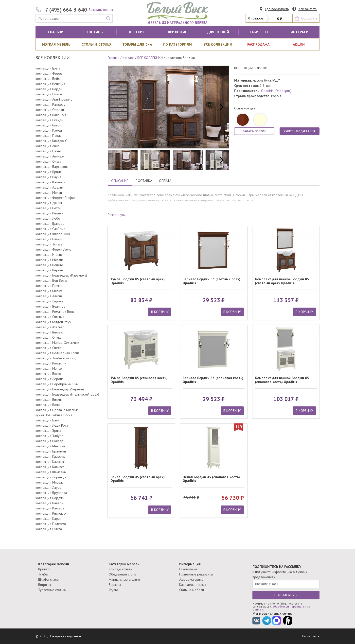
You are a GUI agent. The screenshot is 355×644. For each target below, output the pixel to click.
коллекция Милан (49, 192)
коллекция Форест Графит (55, 198)
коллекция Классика (51, 456)
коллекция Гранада (50, 224)
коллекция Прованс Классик (57, 410)
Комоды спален (121, 569)
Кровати (44, 569)
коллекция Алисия (49, 296)
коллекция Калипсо (50, 467)
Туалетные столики (52, 590)
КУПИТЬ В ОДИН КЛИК (299, 131)
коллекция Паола (49, 136)
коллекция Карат (48, 519)
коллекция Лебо (48, 218)
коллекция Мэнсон (50, 368)
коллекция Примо (49, 286)
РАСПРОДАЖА (258, 44)
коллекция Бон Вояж (51, 280)
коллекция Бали (47, 420)
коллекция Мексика (50, 446)
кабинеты (259, 32)
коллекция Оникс (48, 337)
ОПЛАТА (165, 181)
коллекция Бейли (48, 79)
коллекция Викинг (49, 400)
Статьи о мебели (192, 590)
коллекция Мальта (49, 291)
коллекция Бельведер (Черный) (60, 389)
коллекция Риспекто (51, 513)
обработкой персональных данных (281, 608)
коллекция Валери (49, 503)
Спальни (56, 32)
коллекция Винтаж (49, 332)
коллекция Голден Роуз (53, 322)
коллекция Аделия (50, 187)
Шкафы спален (49, 579)
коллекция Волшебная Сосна (58, 353)
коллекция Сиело (49, 348)
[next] (221, 107)
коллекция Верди (49, 89)
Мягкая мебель (56, 44)
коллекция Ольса (48, 161)
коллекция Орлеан (50, 110)
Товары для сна (137, 44)
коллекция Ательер (50, 327)
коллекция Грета (48, 68)
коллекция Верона (50, 270)
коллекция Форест (50, 73)
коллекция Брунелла (51, 493)
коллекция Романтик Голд (55, 312)
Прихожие (177, 32)
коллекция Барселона (52, 167)
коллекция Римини (49, 213)
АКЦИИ (299, 44)
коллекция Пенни (49, 151)
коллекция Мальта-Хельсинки (57, 343)
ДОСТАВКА (144, 181)
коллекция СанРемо (51, 229)
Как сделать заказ (193, 585)
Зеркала (115, 585)
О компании (188, 569)
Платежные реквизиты (196, 574)
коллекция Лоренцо (51, 477)
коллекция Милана (50, 260)
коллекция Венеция (50, 84)
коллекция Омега (49, 529)
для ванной (218, 32)
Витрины (44, 585)
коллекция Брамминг (51, 451)
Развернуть (116, 215)
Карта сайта (311, 636)
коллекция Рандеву (50, 104)
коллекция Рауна (48, 177)
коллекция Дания (49, 203)
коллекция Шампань (51, 472)
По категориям (178, 44)
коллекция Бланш (49, 239)
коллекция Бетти (48, 208)
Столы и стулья (97, 44)
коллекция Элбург (49, 436)
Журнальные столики (124, 579)
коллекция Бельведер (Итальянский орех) (67, 394)
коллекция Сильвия (50, 317)
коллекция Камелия (50, 182)
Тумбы (43, 574)
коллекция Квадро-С (51, 141)
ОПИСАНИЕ (120, 181)
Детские (137, 32)
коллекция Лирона (49, 301)
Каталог (128, 58)
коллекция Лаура (48, 487)
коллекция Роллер (49, 441)
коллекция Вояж (48, 405)
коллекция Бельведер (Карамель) (61, 275)
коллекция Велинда (50, 306)
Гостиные (96, 32)
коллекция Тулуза (49, 244)
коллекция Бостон (49, 374)
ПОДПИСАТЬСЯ (286, 595)
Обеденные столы (123, 574)
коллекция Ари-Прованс (54, 99)
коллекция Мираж (49, 482)
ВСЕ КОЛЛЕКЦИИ (218, 44)
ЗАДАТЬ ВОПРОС (254, 131)
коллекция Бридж (49, 172)
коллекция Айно (48, 146)
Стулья (114, 590)
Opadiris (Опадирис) (276, 91)
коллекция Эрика (48, 431)
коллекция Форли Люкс (53, 249)
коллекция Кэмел (49, 130)
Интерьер (299, 32)
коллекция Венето (49, 265)
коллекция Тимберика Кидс (56, 358)
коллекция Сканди (49, 120)
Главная (114, 58)
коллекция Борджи (50, 498)
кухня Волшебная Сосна (54, 415)
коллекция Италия (49, 255)
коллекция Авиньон (50, 156)
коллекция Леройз (49, 379)
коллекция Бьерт (48, 125)
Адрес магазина (191, 579)
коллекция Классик (50, 462)
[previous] (116, 107)
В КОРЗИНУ (160, 312)
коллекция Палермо (51, 524)
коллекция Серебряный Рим (57, 384)
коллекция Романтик (51, 363)
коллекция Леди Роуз (52, 425)
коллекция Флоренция (53, 234)
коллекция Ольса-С (50, 94)
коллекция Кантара (50, 508)
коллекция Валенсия (51, 115)
